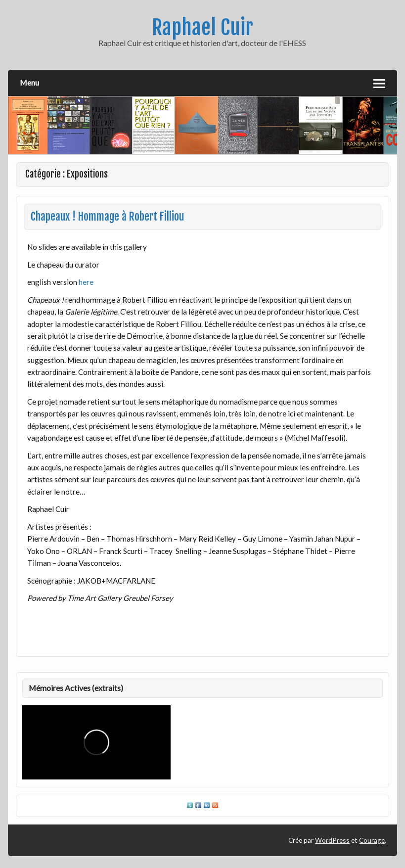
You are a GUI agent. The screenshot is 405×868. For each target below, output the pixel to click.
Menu (29, 82)
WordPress (332, 840)
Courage (372, 840)
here (86, 282)
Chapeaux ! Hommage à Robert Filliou (107, 217)
